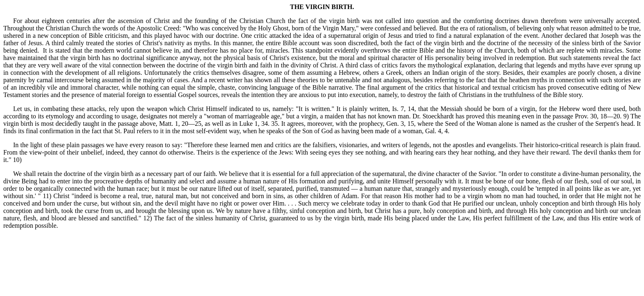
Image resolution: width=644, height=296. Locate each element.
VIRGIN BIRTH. (330, 7)
